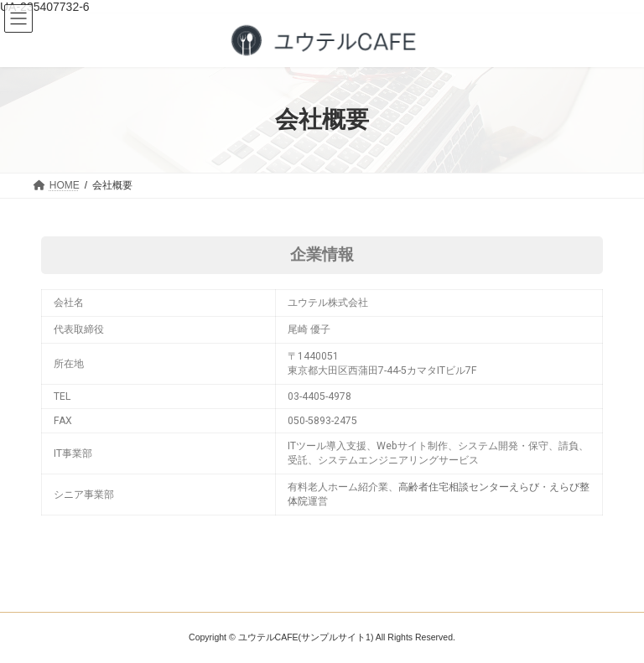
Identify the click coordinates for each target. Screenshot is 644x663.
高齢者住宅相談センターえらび (469, 487)
